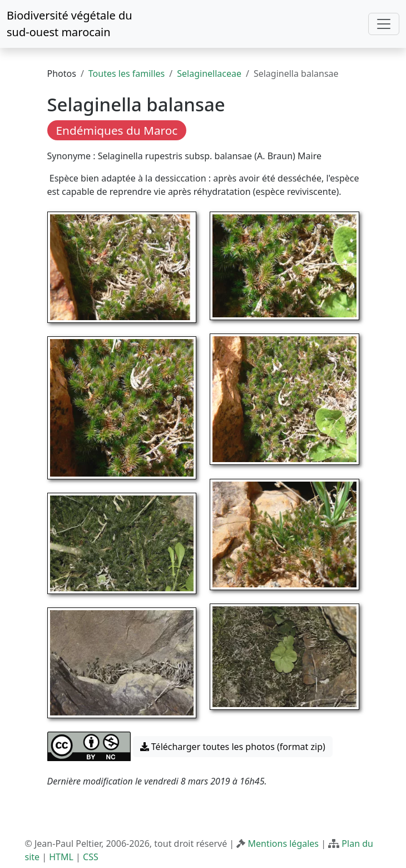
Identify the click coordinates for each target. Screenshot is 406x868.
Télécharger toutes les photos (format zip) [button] (233, 747)
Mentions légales (284, 844)
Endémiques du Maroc (117, 130)
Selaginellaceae (209, 73)
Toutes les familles (127, 73)
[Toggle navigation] (384, 24)
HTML (61, 857)
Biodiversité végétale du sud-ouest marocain (70, 24)
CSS (91, 857)
